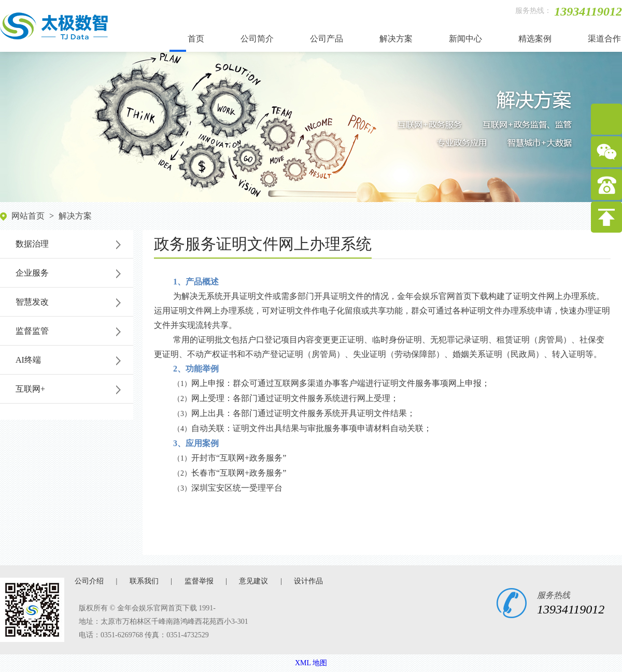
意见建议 (253, 581)
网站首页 (28, 216)
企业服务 (32, 273)
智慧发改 (32, 302)
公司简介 (257, 39)
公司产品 (327, 39)
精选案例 (535, 39)
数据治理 (32, 244)
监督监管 (32, 331)
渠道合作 (604, 39)
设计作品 (308, 581)
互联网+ (30, 389)
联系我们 (144, 581)
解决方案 (396, 39)
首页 (196, 39)
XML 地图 (311, 663)
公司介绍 (89, 581)
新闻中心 (465, 39)
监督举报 (199, 581)
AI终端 (28, 360)
